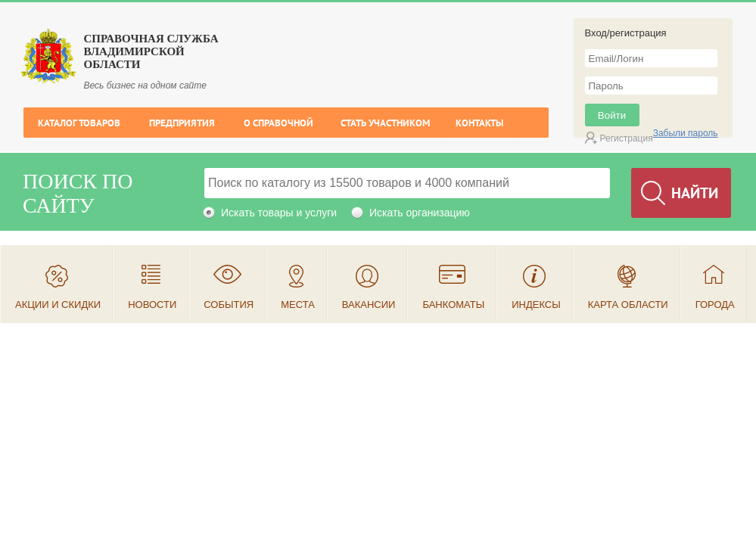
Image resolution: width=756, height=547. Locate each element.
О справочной (278, 123)
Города (715, 305)
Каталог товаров (79, 123)
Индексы (536, 305)
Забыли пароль (686, 133)
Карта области (628, 305)
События (229, 305)
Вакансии (369, 305)
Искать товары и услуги (279, 213)
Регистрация (627, 138)
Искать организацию (420, 213)
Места (298, 305)
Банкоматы (453, 305)
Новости (152, 305)
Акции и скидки (58, 305)
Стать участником (385, 123)
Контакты (479, 123)
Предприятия (182, 123)
